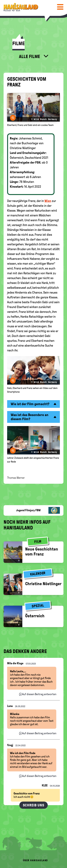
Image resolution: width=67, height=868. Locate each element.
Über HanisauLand (35, 860)
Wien (48, 201)
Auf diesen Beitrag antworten (39, 694)
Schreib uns (34, 805)
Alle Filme (30, 56)
